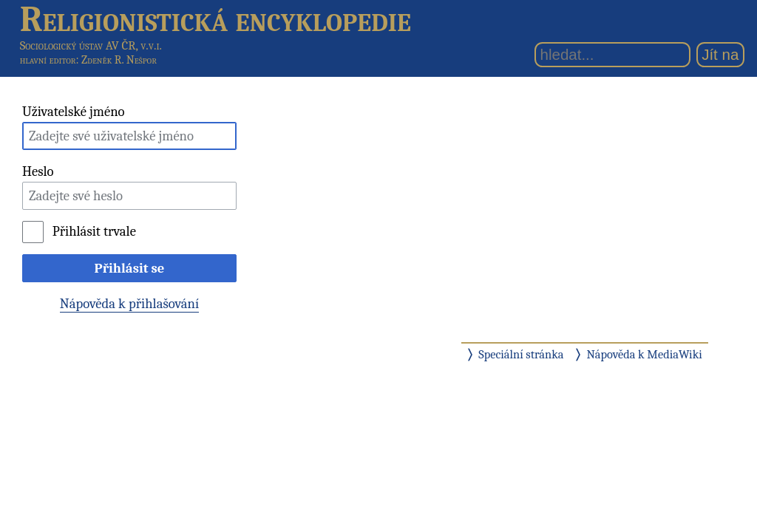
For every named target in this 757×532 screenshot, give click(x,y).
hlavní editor (48, 60)
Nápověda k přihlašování (129, 304)
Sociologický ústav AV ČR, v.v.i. (91, 45)
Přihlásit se (130, 268)
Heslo (38, 171)
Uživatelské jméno (74, 112)
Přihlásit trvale (94, 231)
